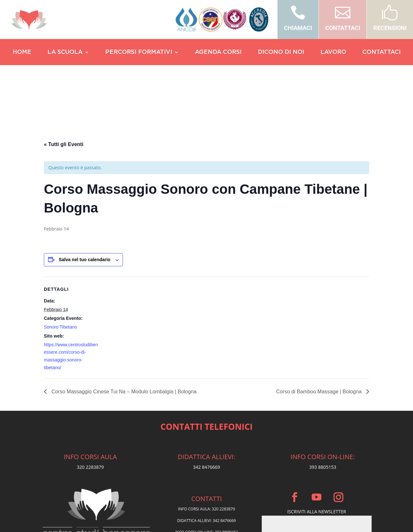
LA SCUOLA (65, 53)
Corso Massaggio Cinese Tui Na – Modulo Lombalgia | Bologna (123, 329)
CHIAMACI (298, 28)
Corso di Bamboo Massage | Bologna (320, 329)
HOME (22, 53)
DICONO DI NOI (281, 53)
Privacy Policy (207, 486)
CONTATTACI (343, 28)
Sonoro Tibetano (60, 264)
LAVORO (333, 53)
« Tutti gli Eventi (64, 82)
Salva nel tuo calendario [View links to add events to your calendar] (85, 197)
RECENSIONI (390, 28)
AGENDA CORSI (218, 53)
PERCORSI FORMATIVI (139, 53)
